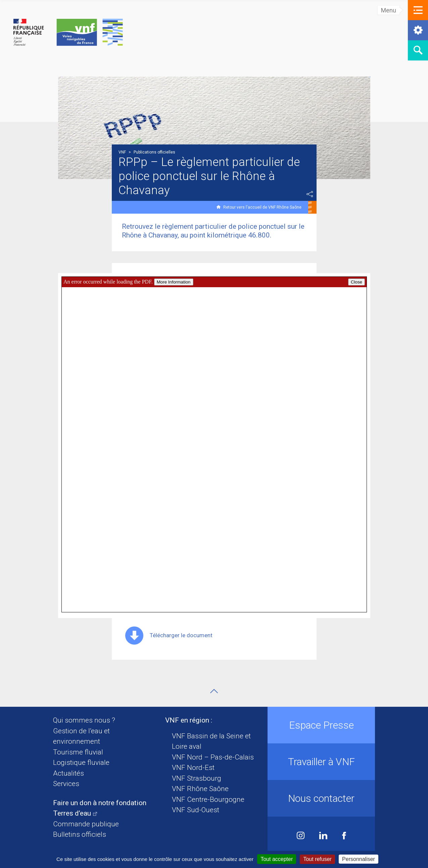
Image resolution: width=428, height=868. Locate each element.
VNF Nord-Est (193, 768)
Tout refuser (317, 859)
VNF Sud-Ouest (196, 810)
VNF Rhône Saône (200, 789)
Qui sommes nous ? (84, 720)
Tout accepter (277, 859)
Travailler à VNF (321, 762)
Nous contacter (321, 798)
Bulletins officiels (80, 834)
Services (66, 784)
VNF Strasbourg (197, 778)
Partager (310, 194)
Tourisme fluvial (78, 752)
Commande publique (86, 824)
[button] (418, 10)
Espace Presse (321, 725)
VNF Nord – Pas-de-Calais (213, 757)
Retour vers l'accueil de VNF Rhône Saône (262, 207)
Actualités (68, 773)
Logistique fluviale (81, 763)
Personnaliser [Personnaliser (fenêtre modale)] (359, 859)
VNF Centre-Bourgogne (208, 799)
